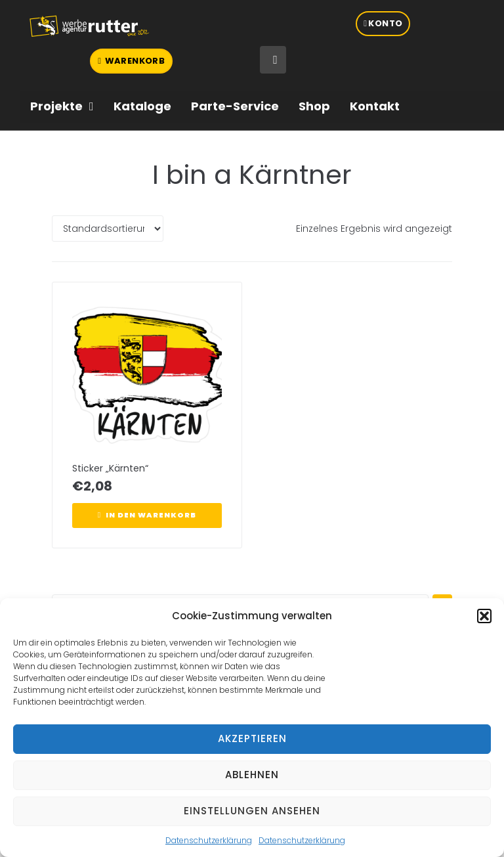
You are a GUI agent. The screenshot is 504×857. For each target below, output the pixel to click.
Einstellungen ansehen (252, 811)
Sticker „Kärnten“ (110, 468)
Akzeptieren (252, 738)
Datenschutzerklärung (209, 840)
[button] (484, 616)
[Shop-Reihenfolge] (108, 229)
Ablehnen (252, 775)
